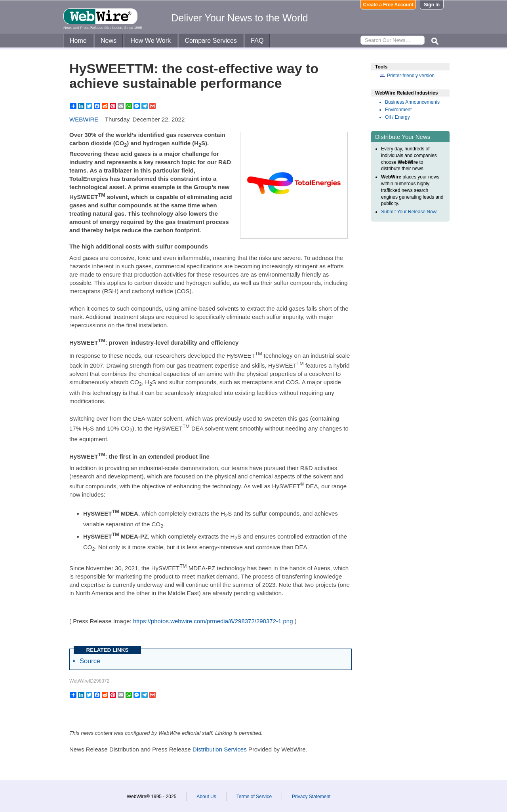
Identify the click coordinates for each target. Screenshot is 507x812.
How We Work (151, 41)
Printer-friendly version (411, 76)
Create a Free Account (388, 5)
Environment (398, 110)
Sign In (432, 5)
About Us (206, 797)
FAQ (257, 41)
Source (90, 661)
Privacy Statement (311, 797)
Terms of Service (254, 797)
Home (78, 41)
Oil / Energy (397, 117)
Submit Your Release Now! (409, 212)
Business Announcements (412, 102)
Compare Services (211, 41)
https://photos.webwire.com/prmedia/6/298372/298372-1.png (213, 621)
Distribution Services (220, 749)
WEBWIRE (84, 119)
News (109, 41)
